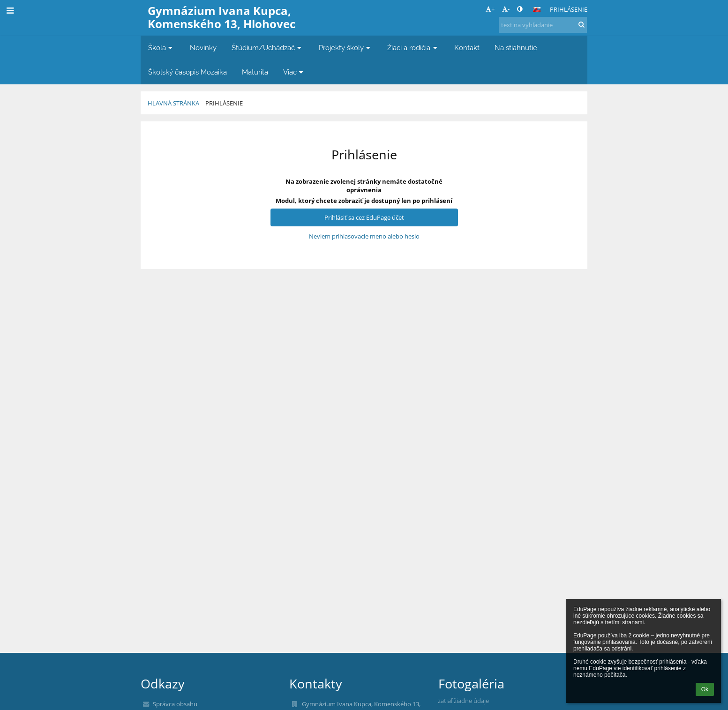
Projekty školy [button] (346, 48)
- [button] (506, 9)
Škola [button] (161, 48)
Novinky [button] (203, 48)
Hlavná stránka (173, 103)
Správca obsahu (175, 704)
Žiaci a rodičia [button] (413, 48)
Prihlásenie (569, 9)
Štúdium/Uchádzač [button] (268, 48)
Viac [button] (294, 72)
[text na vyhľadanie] (543, 25)
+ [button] (490, 9)
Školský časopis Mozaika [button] (188, 72)
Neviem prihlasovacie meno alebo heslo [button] (364, 236)
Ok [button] (705, 689)
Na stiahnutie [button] (516, 48)
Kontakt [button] (467, 48)
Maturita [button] (255, 72)
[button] (537, 9)
